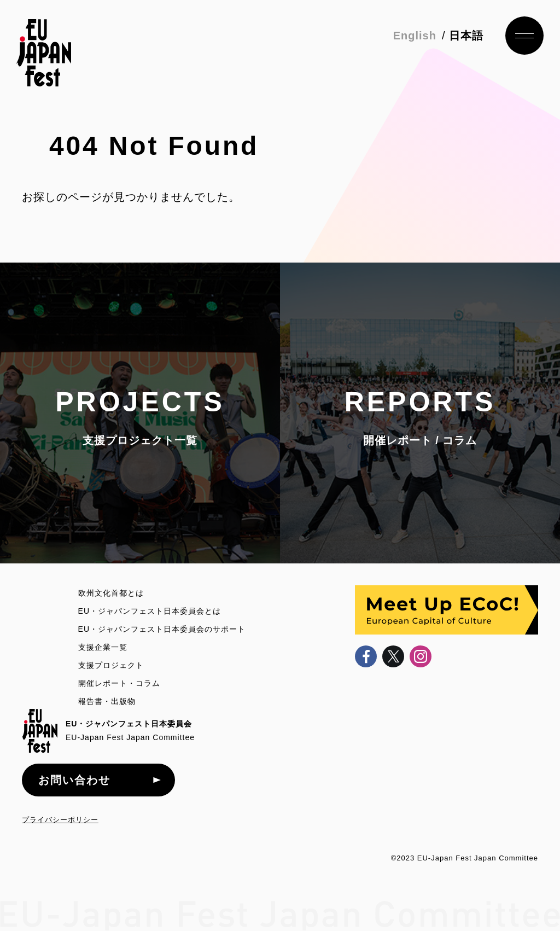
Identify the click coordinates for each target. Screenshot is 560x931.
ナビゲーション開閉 (524, 36)
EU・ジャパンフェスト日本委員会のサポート (162, 629)
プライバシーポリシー (60, 820)
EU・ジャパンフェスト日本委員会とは (150, 611)
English (415, 36)
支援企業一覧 (103, 647)
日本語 (466, 36)
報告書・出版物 (107, 701)
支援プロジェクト (111, 665)
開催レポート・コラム (119, 683)
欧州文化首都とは (111, 593)
